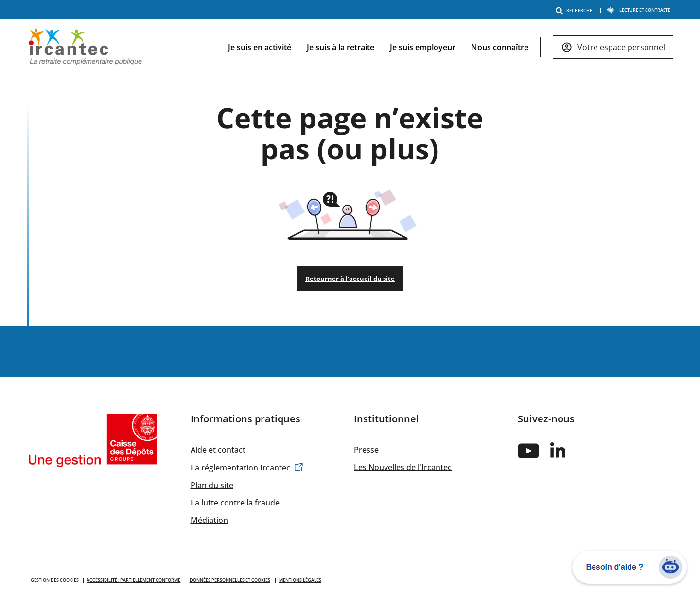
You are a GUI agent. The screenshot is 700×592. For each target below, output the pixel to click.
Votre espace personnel (621, 47)
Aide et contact (218, 450)
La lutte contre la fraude (235, 503)
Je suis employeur (423, 47)
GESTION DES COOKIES (55, 580)
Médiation (209, 520)
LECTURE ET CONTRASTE (638, 10)
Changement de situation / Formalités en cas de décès (350, 352)
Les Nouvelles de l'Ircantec (403, 467)
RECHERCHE (576, 10)
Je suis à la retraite (341, 47)
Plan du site (212, 485)
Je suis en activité (260, 47)
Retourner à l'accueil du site (350, 279)
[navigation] (443, 47)
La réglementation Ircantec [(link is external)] (247, 468)
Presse (366, 450)
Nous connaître (500, 47)
